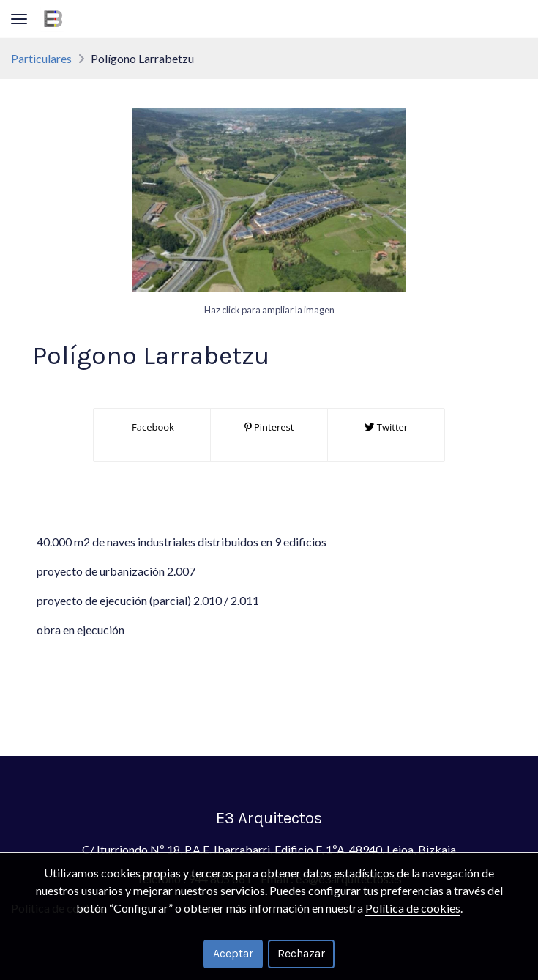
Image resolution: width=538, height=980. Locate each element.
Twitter (386, 427)
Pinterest (269, 427)
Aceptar (233, 953)
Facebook (152, 427)
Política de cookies (413, 908)
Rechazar (301, 953)
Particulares (41, 58)
